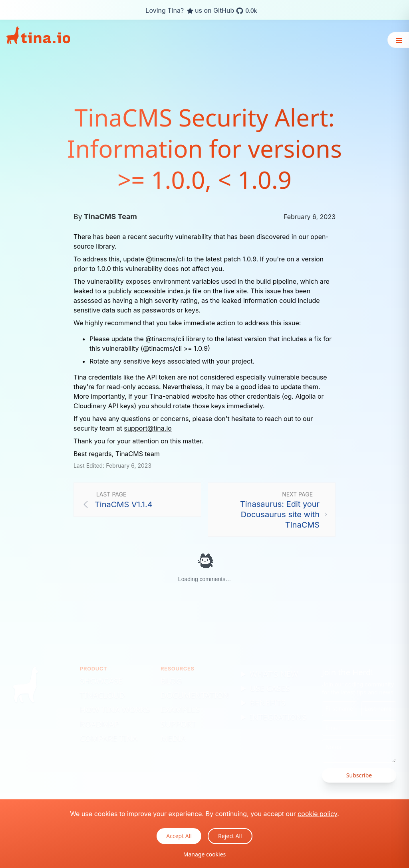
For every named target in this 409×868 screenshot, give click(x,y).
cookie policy (317, 814)
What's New (274, 674)
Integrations (278, 717)
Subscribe (359, 775)
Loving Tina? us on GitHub (201, 11)
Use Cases (270, 688)
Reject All (230, 836)
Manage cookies (205, 854)
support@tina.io (148, 428)
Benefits (268, 703)
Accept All (179, 836)
